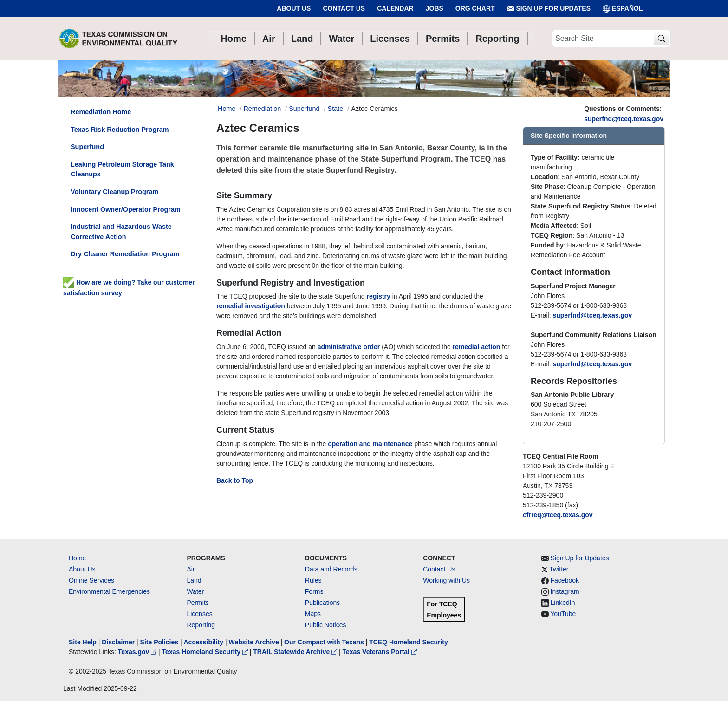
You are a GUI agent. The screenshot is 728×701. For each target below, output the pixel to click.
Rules (313, 580)
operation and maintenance (370, 444)
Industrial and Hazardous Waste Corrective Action (121, 232)
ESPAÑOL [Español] (623, 9)
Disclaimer (118, 642)
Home (77, 558)
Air (191, 569)
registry (379, 296)
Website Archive (254, 642)
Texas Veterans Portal (380, 652)
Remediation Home (101, 112)
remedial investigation (251, 306)
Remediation (262, 109)
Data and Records (331, 569)
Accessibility (204, 642)
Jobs (435, 8)
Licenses (199, 614)
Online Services (91, 580)
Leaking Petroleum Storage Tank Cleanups (122, 169)
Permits (198, 603)
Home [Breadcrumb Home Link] (227, 109)
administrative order (349, 347)
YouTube (563, 614)
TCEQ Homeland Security (409, 642)
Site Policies (159, 642)
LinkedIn (563, 603)
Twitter (559, 569)
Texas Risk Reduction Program (120, 130)
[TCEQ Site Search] (661, 39)
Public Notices (326, 625)
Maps (313, 614)
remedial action (477, 347)
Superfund (304, 109)
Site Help (83, 642)
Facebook (565, 580)
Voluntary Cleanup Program (114, 192)
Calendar (395, 8)
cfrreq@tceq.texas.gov (558, 515)
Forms (314, 591)
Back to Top (235, 480)
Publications (323, 603)
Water (195, 591)
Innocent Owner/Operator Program (126, 209)
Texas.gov (138, 652)
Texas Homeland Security (206, 652)
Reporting (201, 625)
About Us (294, 8)
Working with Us (446, 580)
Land (194, 580)
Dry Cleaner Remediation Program (125, 254)
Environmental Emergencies (109, 591)
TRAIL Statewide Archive (296, 652)
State (336, 109)
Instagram (565, 591)
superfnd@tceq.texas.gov (624, 119)
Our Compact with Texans (324, 642)
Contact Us (344, 8)
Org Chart (475, 8)
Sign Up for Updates (549, 9)
